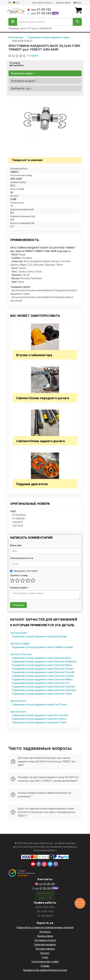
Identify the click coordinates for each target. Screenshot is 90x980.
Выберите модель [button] (24, 81)
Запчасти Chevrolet (21, 654)
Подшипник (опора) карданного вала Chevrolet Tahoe (42, 694)
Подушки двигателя (32, 484)
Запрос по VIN (45, 898)
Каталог (45, 953)
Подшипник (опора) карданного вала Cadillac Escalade (42, 647)
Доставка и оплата (43, 3)
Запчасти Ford (18, 701)
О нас (45, 957)
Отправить (18, 605)
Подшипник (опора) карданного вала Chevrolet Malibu (42, 679)
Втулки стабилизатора (34, 355)
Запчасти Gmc (18, 712)
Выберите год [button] (21, 88)
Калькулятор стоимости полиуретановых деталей (45, 927)
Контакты (45, 932)
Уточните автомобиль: (17, 64)
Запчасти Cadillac (20, 644)
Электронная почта (22, 558)
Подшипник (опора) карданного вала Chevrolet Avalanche (44, 662)
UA (16, 3)
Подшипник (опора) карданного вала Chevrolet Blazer (42, 665)
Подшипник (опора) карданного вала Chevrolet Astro (42, 658)
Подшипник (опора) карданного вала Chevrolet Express (43, 676)
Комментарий (19, 588)
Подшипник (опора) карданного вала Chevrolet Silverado (44, 687)
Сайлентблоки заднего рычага (40, 441)
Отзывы (45, 966)
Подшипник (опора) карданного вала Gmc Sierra (39, 719)
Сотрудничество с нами (45, 962)
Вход (77, 3)
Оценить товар (19, 575)
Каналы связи (63, 3)
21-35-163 (39, 10)
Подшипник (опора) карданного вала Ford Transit (40, 705)
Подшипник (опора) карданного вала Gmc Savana (40, 715)
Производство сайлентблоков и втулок (45, 970)
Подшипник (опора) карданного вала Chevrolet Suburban (44, 690)
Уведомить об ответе (24, 571)
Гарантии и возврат (45, 945)
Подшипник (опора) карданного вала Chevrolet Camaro (43, 669)
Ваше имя (16, 545)
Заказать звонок (45, 893)
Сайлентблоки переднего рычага (43, 398)
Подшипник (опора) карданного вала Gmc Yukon (39, 722)
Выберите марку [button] (23, 73)
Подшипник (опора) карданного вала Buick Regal (39, 636)
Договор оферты (45, 949)
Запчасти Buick (19, 633)
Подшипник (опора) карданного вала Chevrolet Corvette (43, 672)
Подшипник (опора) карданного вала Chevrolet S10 (41, 683)
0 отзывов (33, 56)
